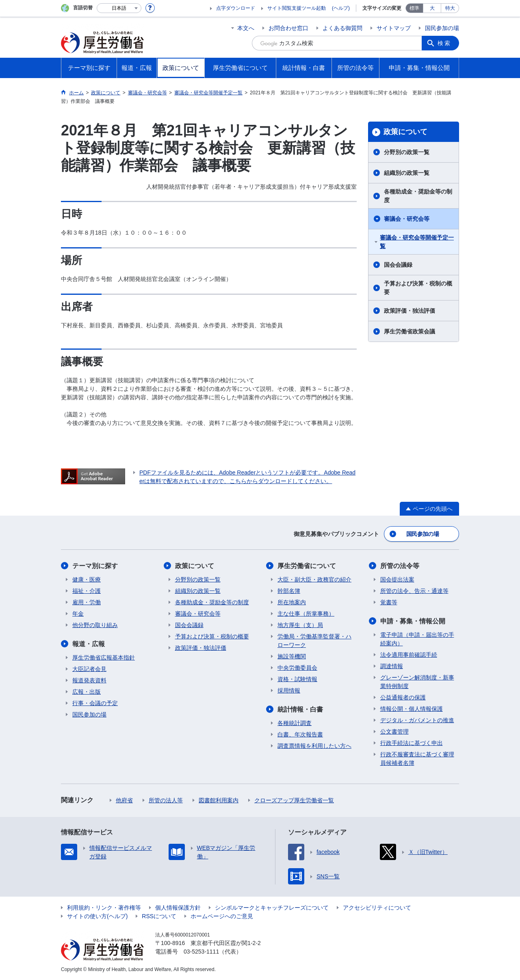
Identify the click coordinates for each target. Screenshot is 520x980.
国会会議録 (398, 265)
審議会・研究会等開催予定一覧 (417, 242)
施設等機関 (292, 656)
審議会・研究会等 (407, 219)
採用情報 (289, 690)
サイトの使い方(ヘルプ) (97, 916)
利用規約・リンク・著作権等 (104, 908)
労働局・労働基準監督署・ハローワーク (314, 641)
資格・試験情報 (297, 679)
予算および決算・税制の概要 (418, 288)
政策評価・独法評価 (409, 311)
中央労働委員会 (297, 668)
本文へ (246, 28)
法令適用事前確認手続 (409, 655)
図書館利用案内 (219, 800)
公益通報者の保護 (403, 697)
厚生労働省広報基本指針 (104, 658)
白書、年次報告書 (300, 734)
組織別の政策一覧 (407, 173)
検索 (444, 43)
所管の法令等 (400, 566)
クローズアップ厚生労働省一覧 (294, 800)
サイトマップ (394, 28)
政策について (405, 132)
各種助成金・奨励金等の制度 (418, 196)
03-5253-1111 (201, 952)
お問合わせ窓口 (288, 28)
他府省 (124, 800)
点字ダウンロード (236, 8)
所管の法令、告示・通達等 (414, 591)
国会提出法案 (397, 579)
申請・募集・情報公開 (413, 621)
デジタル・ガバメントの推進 (417, 720)
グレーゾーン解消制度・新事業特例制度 (417, 682)
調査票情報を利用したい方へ (314, 746)
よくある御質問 (342, 28)
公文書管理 (394, 732)
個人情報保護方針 (178, 908)
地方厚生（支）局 (300, 625)
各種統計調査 (295, 723)
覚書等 (389, 602)
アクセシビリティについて (377, 908)
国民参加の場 (442, 28)
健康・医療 (87, 579)
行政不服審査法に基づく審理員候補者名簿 (417, 759)
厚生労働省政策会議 (409, 331)
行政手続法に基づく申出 (412, 743)
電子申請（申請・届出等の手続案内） (417, 639)
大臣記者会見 (89, 669)
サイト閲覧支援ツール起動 (297, 8)
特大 (450, 8)
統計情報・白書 (300, 709)
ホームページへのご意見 (222, 916)
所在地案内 (292, 602)
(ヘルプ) (341, 8)
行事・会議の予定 (95, 703)
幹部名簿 (289, 591)
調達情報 (392, 666)
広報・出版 (87, 692)
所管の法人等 (166, 800)
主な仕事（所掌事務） (306, 614)
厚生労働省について (307, 566)
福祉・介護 (87, 591)
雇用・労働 (87, 602)
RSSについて (159, 916)
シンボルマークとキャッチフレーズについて (272, 908)
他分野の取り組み (95, 625)
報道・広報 (89, 644)
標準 (414, 8)
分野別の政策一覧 (407, 152)
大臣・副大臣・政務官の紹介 (314, 579)
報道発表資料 (89, 680)
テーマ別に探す (95, 566)
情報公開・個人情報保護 (412, 709)
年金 (78, 614)
